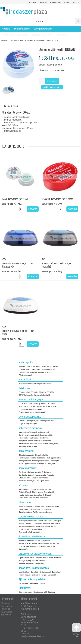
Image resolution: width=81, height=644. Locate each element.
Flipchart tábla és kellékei (27, 558)
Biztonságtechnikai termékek (28, 521)
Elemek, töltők (42, 521)
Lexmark (39, 406)
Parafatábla (58, 558)
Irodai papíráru (26, 362)
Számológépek (42, 464)
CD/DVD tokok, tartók (26, 395)
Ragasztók (50, 475)
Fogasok (28, 575)
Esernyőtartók (57, 572)
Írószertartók (44, 498)
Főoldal (6, 29)
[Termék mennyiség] (42, 81)
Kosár (67, 2)
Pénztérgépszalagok (25, 375)
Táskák (35, 512)
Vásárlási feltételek (41, 35)
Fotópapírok (37, 366)
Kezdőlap (4, 40)
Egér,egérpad (46, 541)
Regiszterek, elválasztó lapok (28, 446)
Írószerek (23, 485)
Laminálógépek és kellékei (40, 461)
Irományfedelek (43, 444)
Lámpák (44, 575)
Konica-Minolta (24, 406)
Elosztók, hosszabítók (26, 523)
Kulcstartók (43, 583)
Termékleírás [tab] (11, 106)
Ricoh (45, 406)
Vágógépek (51, 464)
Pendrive (22, 392)
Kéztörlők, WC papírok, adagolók (46, 526)
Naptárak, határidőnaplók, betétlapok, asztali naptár (35, 384)
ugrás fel (76, 630)
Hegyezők (48, 495)
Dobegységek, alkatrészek (27, 409)
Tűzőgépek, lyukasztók (26, 455)
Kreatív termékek (34, 509)
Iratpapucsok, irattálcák (26, 441)
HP (20, 404)
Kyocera (32, 406)
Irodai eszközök (26, 451)
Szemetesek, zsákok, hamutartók (29, 532)
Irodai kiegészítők (16, 40)
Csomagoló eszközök (47, 421)
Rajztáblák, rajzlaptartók (26, 506)
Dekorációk (35, 572)
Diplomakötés (22, 29)
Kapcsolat (62, 35)
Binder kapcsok (47, 472)
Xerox (50, 406)
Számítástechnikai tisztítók (47, 546)
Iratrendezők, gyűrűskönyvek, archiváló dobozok (34, 432)
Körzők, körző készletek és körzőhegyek (31, 495)
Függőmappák (33, 438)
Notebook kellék (24, 546)
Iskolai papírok (23, 509)
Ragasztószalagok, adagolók (28, 424)
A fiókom (33, 2)
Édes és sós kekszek (26, 592)
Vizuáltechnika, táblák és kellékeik (35, 554)
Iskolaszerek (25, 502)
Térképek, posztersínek (26, 563)
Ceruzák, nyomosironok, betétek (41, 489)
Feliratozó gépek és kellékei (28, 458)
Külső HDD (29, 392)
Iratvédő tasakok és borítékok (28, 444)
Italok (45, 592)
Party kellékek (34, 583)
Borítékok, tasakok (25, 369)
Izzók (50, 521)
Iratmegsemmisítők (25, 461)
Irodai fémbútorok (24, 572)
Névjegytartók (54, 444)
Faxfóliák (40, 409)
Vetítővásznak (39, 563)
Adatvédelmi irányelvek (7, 613)
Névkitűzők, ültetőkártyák (27, 481)
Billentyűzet (22, 541)
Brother (43, 404)
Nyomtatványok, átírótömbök (28, 372)
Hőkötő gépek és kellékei (53, 458)
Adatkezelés (56, 2)
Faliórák (21, 575)
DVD (52, 392)
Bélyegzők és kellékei (41, 455)
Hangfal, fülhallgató (25, 543)
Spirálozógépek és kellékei (27, 464)
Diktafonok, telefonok (34, 541)
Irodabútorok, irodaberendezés (34, 568)
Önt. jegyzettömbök (44, 372)
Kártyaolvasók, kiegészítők (42, 395)
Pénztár (44, 2)
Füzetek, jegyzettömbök (49, 369)
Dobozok (22, 421)
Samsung (36, 404)
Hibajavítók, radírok (25, 478)
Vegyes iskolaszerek (45, 512)
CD (48, 392)
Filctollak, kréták (40, 506)
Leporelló (55, 366)
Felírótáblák (41, 458)
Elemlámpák (57, 521)
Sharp (55, 406)
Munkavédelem (37, 529)
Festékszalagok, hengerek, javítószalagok (32, 412)
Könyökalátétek (44, 478)
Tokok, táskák (23, 549)
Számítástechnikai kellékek (32, 537)
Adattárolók (24, 388)
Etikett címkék (36, 369)
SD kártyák (42, 392)
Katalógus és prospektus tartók (29, 561)
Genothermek (44, 438)
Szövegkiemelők (49, 492)
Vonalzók (35, 478)
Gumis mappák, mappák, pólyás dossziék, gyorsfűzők (36, 435)
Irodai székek (36, 575)
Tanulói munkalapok (25, 512)
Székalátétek (52, 575)
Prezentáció (43, 561)
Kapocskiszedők (40, 475)
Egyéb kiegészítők (45, 572)
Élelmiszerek (25, 588)
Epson (30, 404)
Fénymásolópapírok (25, 366)
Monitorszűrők (54, 543)
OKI (48, 404)
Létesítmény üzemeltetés (31, 517)
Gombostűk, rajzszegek (26, 475)
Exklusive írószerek (25, 492)
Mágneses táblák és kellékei (44, 558)
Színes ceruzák (46, 509)
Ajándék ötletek (24, 583)
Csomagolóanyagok (32, 421)
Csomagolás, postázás (30, 417)
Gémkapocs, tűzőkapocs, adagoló (30, 472)
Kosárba (52, 81)
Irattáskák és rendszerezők (43, 441)
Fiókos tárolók (23, 438)
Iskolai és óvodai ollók (52, 506)
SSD (36, 392)
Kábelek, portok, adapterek (40, 543)
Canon (24, 404)
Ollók (37, 481)
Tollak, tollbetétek (24, 489)
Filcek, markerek (37, 492)
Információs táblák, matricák (52, 523)
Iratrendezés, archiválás (30, 428)
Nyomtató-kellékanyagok (31, 400)
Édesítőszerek (38, 592)
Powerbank (34, 546)
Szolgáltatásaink (43, 29)
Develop (53, 404)
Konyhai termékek (25, 529)
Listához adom (52, 87)
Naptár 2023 (25, 380)
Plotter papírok (46, 366)
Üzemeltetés (38, 523)
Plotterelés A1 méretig (14, 35)
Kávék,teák (52, 592)
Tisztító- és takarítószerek (27, 526)
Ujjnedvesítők (30, 40)
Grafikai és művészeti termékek (29, 498)
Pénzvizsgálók (55, 461)
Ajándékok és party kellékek (32, 579)
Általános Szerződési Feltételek (6, 606)
